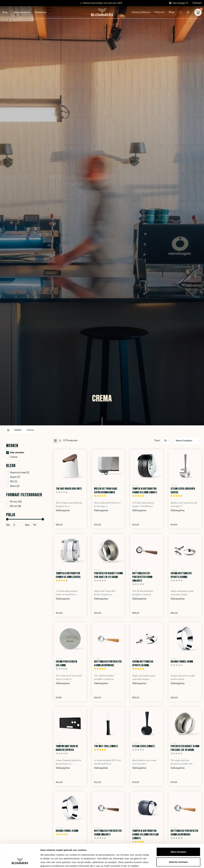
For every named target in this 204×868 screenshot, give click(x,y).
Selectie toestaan (178, 842)
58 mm (15, 506)
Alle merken (17, 453)
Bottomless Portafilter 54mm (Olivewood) (108, 663)
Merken (18, 430)
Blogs (172, 12)
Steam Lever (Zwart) (144, 746)
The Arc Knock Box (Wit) (69, 489)
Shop (5, 12)
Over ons (159, 12)
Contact (197, 3)
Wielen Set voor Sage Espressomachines (106, 490)
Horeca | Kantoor (141, 12)
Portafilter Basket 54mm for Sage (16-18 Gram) (185, 748)
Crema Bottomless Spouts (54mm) (143, 663)
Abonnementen (22, 12)
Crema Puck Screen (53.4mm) (66, 663)
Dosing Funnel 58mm (182, 661)
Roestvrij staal (20, 473)
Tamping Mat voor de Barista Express (67, 748)
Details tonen (166, 862)
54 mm (16, 502)
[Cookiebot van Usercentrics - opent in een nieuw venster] (20, 862)
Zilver (15, 486)
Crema (30, 430)
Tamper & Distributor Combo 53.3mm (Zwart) (145, 490)
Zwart (15, 477)
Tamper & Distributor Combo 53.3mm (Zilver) (68, 575)
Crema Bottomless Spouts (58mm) (181, 575)
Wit (14, 482)
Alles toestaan (178, 832)
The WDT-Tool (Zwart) (106, 746)
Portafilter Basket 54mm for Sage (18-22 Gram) (108, 575)
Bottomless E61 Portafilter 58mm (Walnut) (142, 577)
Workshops (41, 12)
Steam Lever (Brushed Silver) (183, 490)
